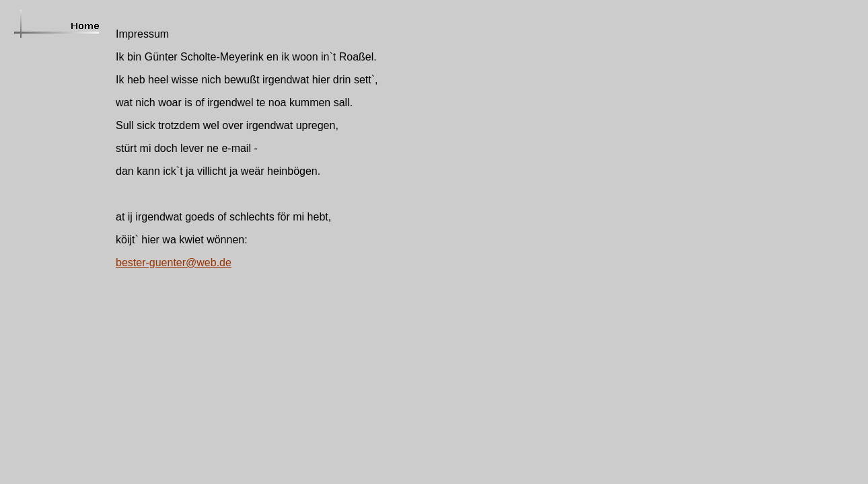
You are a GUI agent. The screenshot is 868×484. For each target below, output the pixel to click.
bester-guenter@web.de (174, 263)
